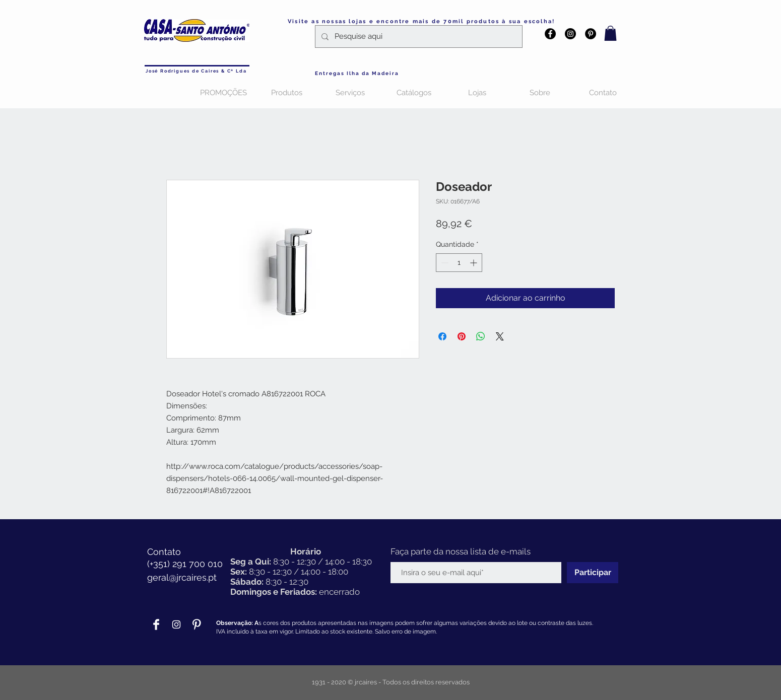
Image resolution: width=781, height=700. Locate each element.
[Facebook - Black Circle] (550, 34)
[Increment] (474, 263)
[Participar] (593, 573)
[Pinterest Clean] (197, 624)
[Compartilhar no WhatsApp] (481, 336)
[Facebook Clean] (156, 624)
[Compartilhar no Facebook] (442, 336)
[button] (610, 33)
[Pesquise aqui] (418, 37)
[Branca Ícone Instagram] (176, 624)
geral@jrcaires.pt (182, 577)
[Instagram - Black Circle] (570, 34)
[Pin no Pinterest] (462, 336)
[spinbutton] (459, 263)
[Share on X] (500, 336)
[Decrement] (444, 263)
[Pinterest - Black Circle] (591, 34)
